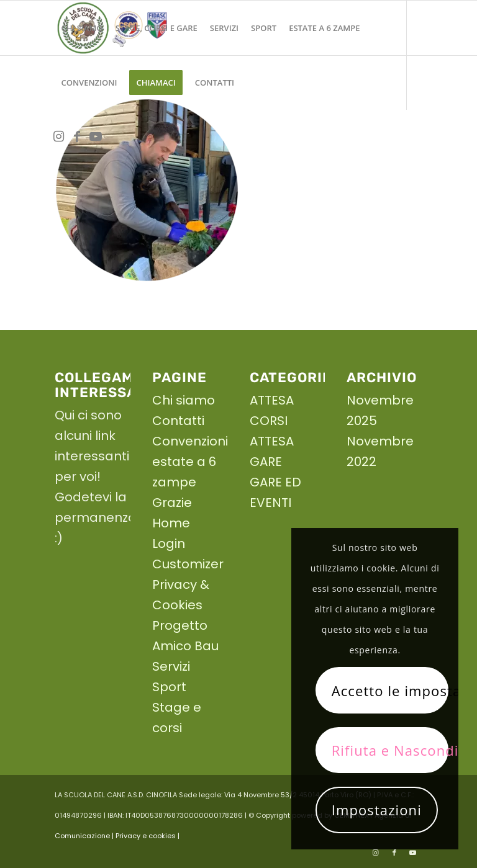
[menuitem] (82, 28)
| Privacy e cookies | (146, 836)
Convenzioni (190, 441)
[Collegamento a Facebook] (77, 136)
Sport (169, 687)
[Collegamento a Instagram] (58, 136)
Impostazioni (377, 810)
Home (171, 523)
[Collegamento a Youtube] (96, 136)
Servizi (171, 666)
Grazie (172, 503)
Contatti (178, 421)
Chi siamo (184, 400)
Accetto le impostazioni (390, 691)
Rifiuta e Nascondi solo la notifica (390, 750)
